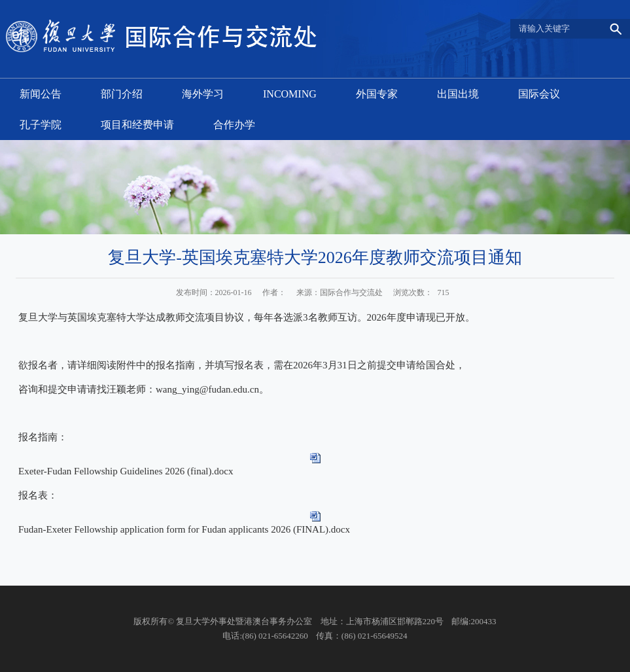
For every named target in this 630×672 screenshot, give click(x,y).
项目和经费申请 (137, 125)
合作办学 (234, 125)
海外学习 (203, 94)
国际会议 (539, 94)
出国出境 (458, 94)
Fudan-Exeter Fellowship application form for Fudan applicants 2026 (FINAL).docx (184, 529)
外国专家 (377, 94)
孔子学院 (41, 125)
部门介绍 (122, 94)
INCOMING (290, 94)
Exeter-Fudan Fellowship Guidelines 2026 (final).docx (126, 471)
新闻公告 (41, 94)
